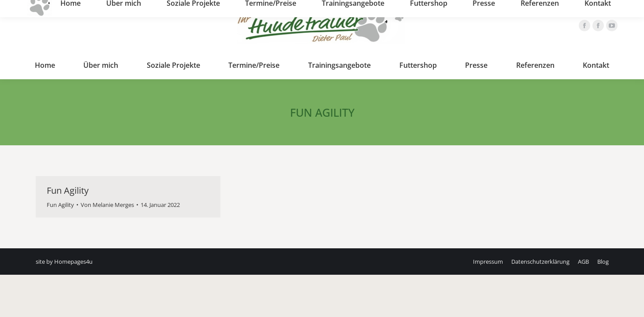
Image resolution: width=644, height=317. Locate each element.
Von (107, 205)
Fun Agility (68, 190)
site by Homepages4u (64, 262)
